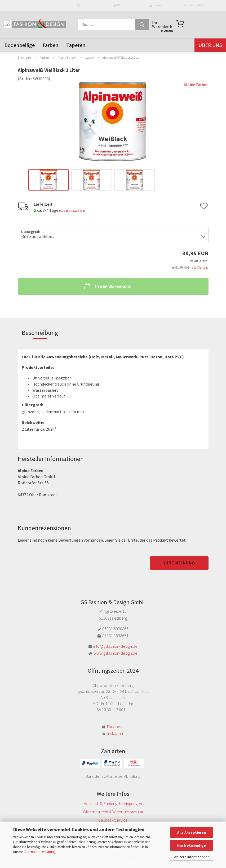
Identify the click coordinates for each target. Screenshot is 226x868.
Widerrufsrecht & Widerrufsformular (113, 812)
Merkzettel (193, 5)
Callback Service (113, 820)
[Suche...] (142, 24)
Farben (50, 45)
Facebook (116, 727)
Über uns (210, 45)
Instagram (116, 733)
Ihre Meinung (179, 563)
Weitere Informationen (192, 857)
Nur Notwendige (192, 845)
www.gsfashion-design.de (116, 653)
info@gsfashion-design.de (115, 646)
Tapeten (76, 45)
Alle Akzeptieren (192, 832)
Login (155, 5)
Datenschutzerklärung (40, 852)
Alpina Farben (196, 85)
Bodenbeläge (20, 45)
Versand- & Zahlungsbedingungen (113, 804)
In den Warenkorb (107, 286)
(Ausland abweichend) (73, 211)
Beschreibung (40, 333)
